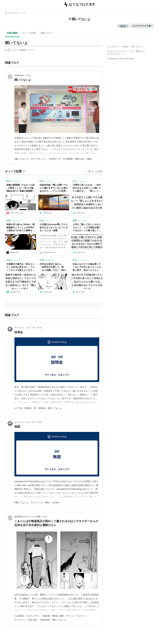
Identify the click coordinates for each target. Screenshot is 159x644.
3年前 (28, 75)
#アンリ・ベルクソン (76, 616)
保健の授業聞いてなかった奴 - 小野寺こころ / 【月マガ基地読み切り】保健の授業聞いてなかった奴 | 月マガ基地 (20, 188)
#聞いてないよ (22, 159)
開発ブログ (141, 51)
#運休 (89, 159)
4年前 (39, 328)
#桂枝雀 (46, 616)
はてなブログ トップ (15, 13)
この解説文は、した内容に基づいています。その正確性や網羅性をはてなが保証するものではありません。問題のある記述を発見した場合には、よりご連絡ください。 (20, 50)
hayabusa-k (19, 75)
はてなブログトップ (116, 54)
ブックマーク (13, 181)
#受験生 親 (30, 408)
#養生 (47, 503)
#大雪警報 (68, 159)
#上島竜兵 (19, 616)
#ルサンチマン (33, 616)
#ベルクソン (20, 620)
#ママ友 (18, 408)
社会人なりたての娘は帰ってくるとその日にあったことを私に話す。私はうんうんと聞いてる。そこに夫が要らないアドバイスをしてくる (87, 267)
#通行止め (79, 159)
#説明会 (42, 408)
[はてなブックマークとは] (24, 171)
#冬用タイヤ (55, 159)
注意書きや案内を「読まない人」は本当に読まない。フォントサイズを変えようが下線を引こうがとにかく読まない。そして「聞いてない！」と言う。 (20, 267)
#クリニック (37, 503)
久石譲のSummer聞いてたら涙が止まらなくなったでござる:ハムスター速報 (54, 227)
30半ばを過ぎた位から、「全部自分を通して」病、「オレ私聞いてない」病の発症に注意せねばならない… (54, 267)
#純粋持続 (45, 620)
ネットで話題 (29, 33)
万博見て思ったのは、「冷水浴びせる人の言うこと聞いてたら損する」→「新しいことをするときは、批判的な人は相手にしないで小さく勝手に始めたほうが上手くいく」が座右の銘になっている (87, 188)
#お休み (56, 503)
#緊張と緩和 (58, 616)
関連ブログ (46, 33)
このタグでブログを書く (142, 26)
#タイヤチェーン (39, 159)
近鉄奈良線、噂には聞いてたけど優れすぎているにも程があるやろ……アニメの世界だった (54, 188)
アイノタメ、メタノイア (25, 328)
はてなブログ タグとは (117, 51)
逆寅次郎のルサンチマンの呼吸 (27, 517)
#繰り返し (33, 620)
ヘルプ (131, 51)
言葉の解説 (12, 33)
